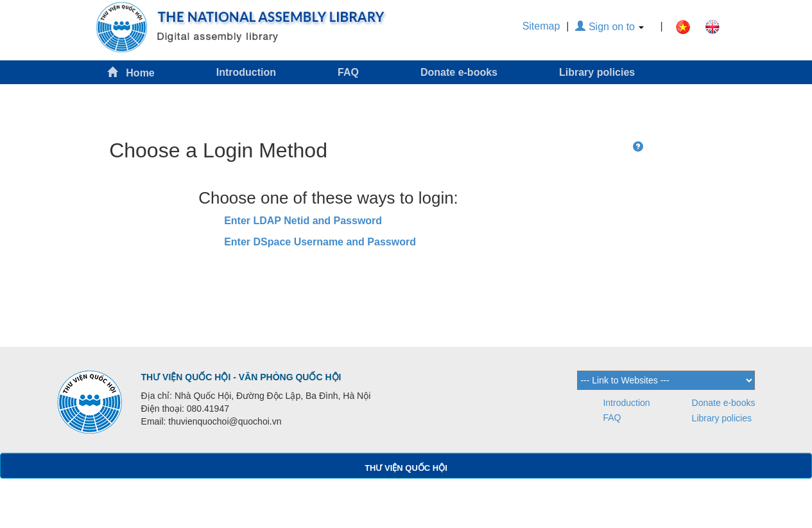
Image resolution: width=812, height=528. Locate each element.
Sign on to (609, 27)
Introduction (246, 72)
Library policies (597, 72)
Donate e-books (459, 72)
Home (131, 72)
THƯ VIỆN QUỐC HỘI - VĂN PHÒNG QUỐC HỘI (241, 377)
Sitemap (541, 26)
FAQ (348, 72)
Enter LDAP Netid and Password (303, 221)
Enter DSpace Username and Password (320, 242)
